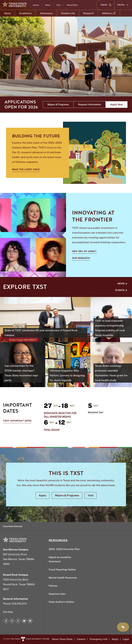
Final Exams (52, 430)
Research (88, 13)
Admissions (46, 13)
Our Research (81, 258)
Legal (126, 639)
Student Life (68, 13)
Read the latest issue (26, 169)
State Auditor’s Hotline (61, 602)
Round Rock (72, 5)
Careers (81, 639)
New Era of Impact (84, 251)
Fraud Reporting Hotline (62, 570)
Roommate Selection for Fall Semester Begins (60, 415)
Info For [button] (123, 5)
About (7, 13)
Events (121, 290)
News (48, 5)
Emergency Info (99, 639)
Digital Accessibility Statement (60, 559)
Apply (115, 639)
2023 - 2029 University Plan (64, 549)
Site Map (8, 612)
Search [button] (106, 5)
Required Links (57, 594)
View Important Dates (17, 421)
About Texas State (62, 639)
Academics (25, 13)
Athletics (109, 14)
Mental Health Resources (63, 578)
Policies (53, 586)
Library (36, 5)
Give (59, 5)
